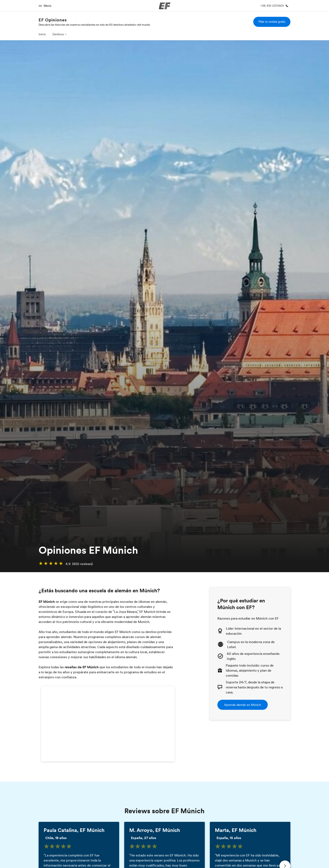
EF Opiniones (53, 20)
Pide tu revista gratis (272, 22)
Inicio (42, 34)
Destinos (58, 34)
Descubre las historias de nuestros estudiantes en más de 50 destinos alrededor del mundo (94, 25)
